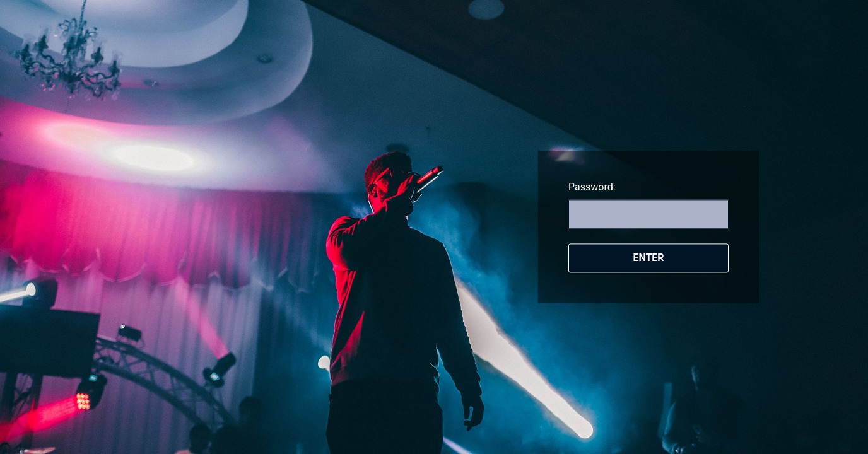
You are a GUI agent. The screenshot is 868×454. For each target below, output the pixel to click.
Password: (592, 187)
